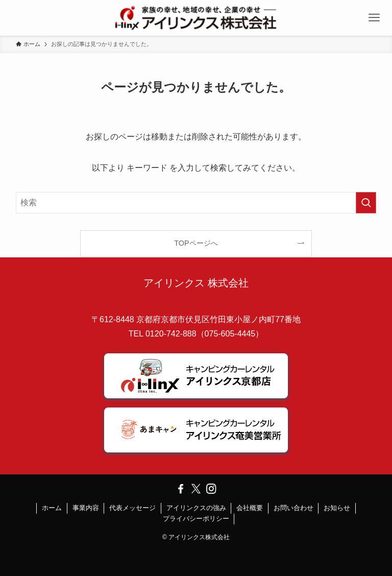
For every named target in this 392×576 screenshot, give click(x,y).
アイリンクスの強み (196, 508)
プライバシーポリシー (196, 519)
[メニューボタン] (374, 18)
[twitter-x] (196, 489)
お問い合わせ (293, 508)
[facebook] (181, 489)
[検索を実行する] (366, 203)
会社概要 (250, 508)
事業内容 (86, 508)
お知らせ (337, 508)
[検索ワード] (196, 203)
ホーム (52, 508)
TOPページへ (196, 243)
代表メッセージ (132, 508)
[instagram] (211, 489)
